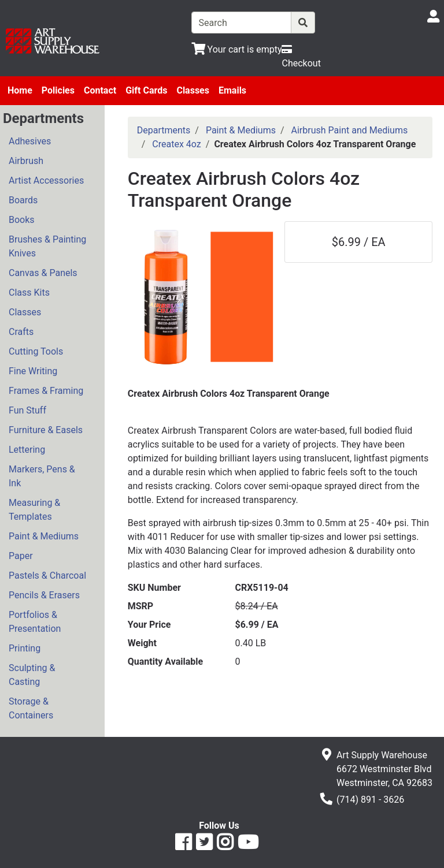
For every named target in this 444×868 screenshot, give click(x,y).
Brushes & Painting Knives (47, 246)
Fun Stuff (27, 410)
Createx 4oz (176, 144)
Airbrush (26, 161)
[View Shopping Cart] (237, 49)
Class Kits (29, 293)
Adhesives (30, 141)
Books (22, 220)
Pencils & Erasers (44, 595)
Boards (23, 200)
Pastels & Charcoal (47, 575)
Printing (25, 648)
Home (20, 90)
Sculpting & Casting (32, 675)
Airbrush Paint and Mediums (350, 130)
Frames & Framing (46, 391)
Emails (232, 90)
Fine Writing (33, 371)
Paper (21, 556)
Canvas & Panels (43, 273)
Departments (164, 130)
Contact (100, 90)
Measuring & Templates (34, 510)
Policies (58, 90)
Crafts (21, 332)
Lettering (27, 450)
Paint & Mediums (44, 536)
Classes (193, 90)
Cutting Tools (36, 351)
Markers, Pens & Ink (42, 476)
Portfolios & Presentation (35, 622)
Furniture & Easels (46, 430)
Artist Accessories (46, 180)
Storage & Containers (31, 708)
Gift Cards (146, 90)
